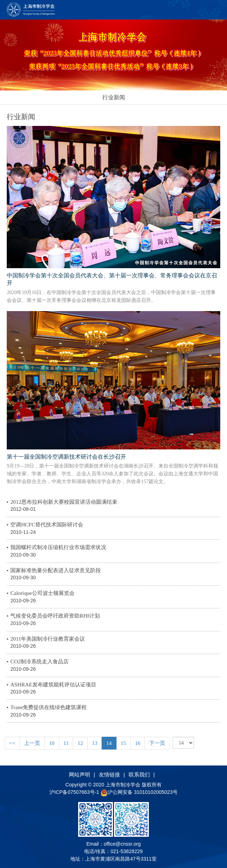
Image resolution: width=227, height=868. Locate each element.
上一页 (32, 743)
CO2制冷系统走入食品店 (39, 661)
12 (80, 743)
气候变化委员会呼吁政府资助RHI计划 (55, 616)
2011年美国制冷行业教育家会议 (48, 639)
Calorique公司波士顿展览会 (42, 593)
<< (12, 743)
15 (123, 743)
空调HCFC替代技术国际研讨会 (47, 524)
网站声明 (80, 775)
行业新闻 (114, 97)
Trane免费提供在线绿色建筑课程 (48, 707)
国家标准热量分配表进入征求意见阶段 (56, 570)
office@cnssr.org (122, 844)
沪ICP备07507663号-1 (75, 792)
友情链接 (109, 775)
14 (109, 743)
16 (138, 743)
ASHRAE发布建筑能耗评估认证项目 (53, 684)
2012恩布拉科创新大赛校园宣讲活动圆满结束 (64, 502)
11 (66, 743)
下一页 (157, 743)
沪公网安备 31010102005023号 (139, 792)
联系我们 (139, 775)
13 (95, 743)
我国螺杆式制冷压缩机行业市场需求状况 (58, 547)
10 (52, 743)
